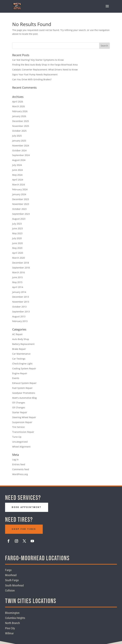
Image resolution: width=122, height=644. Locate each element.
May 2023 (17, 233)
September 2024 (21, 155)
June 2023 (17, 228)
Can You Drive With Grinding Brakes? (32, 79)
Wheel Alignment (21, 447)
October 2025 (19, 131)
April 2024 (18, 180)
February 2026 (20, 111)
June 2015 (17, 277)
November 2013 (21, 302)
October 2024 (19, 150)
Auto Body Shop (21, 339)
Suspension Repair (22, 422)
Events (16, 378)
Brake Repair (19, 349)
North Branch (12, 623)
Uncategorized (20, 442)
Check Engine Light (22, 364)
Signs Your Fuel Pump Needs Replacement (35, 74)
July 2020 (17, 238)
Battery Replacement (23, 344)
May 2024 (17, 175)
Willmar (9, 633)
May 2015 (17, 282)
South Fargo (12, 580)
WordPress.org (20, 474)
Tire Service (18, 427)
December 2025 (21, 121)
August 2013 (19, 316)
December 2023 (21, 199)
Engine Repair (20, 373)
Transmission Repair (23, 432)
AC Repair (17, 334)
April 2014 (18, 287)
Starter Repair (20, 412)
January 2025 (19, 141)
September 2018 (21, 268)
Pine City (10, 628)
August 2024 (19, 160)
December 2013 (21, 297)
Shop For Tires (24, 529)
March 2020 (19, 258)
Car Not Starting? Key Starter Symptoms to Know (38, 60)
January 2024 (19, 194)
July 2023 (17, 224)
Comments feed (21, 469)
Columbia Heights (15, 618)
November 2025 (21, 126)
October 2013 (19, 307)
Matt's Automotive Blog (24, 398)
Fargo (8, 570)
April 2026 (18, 102)
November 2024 (21, 145)
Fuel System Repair (22, 388)
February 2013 (20, 321)
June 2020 (17, 243)
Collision (10, 590)
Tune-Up (17, 437)
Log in (15, 459)
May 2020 (17, 248)
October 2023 (19, 209)
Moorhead (11, 575)
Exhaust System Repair (24, 383)
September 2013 (21, 312)
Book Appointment (27, 507)
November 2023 (21, 204)
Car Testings (19, 359)
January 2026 (19, 116)
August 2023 (19, 219)
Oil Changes (19, 403)
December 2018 (21, 263)
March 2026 (19, 106)
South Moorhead (14, 585)
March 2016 (19, 272)
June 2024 (17, 170)
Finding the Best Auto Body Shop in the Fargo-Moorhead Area (45, 65)
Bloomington (12, 613)
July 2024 (17, 165)
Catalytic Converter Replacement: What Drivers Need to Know (45, 70)
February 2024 (20, 189)
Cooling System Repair (24, 368)
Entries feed (19, 464)
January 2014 (19, 292)
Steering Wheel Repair (24, 417)
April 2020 (18, 253)
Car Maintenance (21, 354)
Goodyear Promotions (24, 393)
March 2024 (19, 185)
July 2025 (17, 136)
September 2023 (21, 214)
